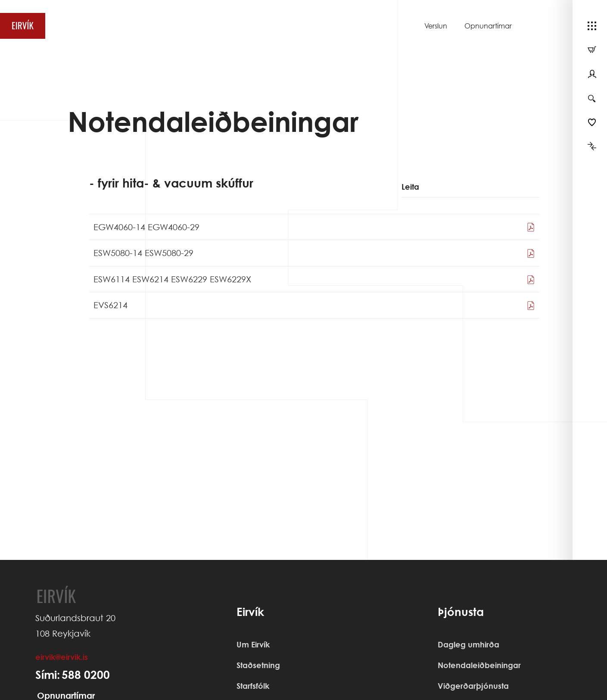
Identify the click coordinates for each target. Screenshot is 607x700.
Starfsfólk (253, 686)
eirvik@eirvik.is (62, 657)
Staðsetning (258, 665)
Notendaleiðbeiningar (479, 665)
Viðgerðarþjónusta (473, 686)
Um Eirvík (253, 644)
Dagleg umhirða (468, 644)
